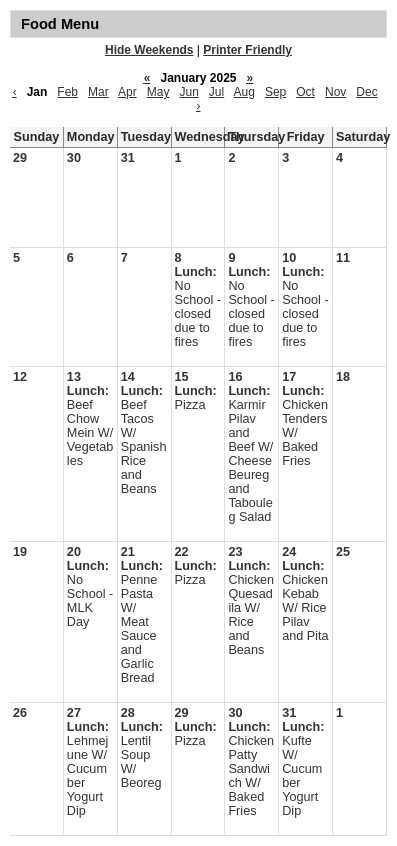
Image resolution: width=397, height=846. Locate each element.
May (158, 92)
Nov (335, 92)
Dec (366, 92)
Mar (98, 92)
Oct (305, 92)
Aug (244, 92)
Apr (127, 92)
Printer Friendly (247, 50)
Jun (188, 92)
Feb (67, 92)
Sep (275, 92)
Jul (216, 92)
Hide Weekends (149, 50)
